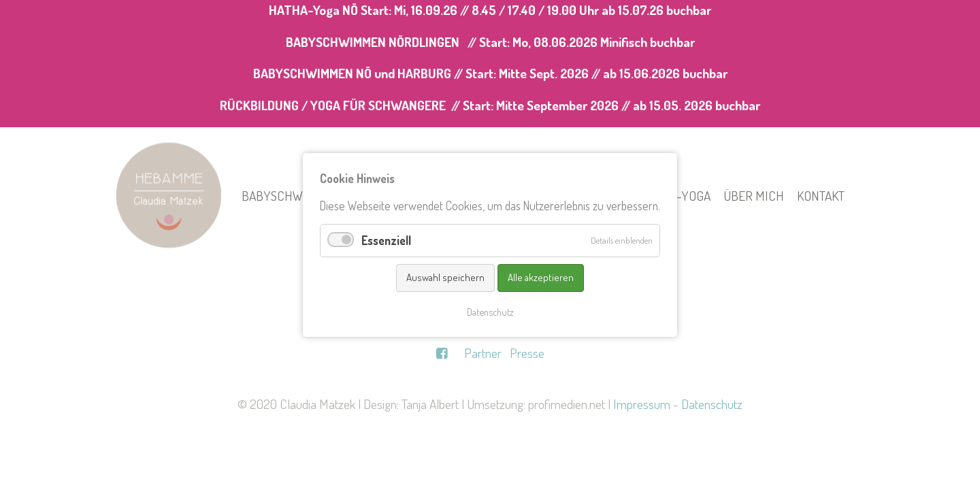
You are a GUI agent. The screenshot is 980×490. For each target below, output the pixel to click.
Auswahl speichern (445, 277)
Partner (483, 353)
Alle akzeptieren (541, 277)
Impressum (642, 404)
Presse (527, 353)
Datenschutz (712, 404)
